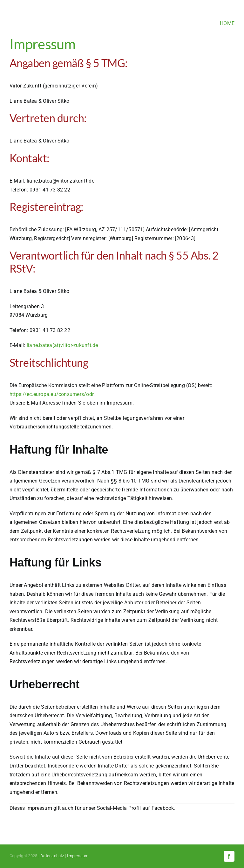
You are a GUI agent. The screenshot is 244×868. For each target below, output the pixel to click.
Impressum (78, 856)
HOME (227, 23)
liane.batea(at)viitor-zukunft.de (62, 345)
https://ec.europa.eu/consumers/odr (51, 394)
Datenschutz (52, 856)
